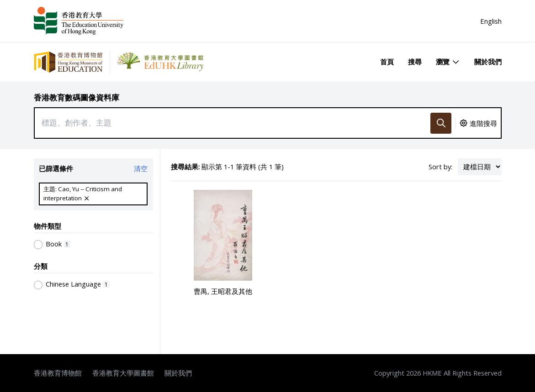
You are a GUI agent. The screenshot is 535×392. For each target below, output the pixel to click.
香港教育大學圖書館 (123, 373)
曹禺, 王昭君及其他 (223, 291)
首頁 (387, 62)
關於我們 (488, 62)
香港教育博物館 (58, 373)
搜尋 (415, 62)
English (491, 21)
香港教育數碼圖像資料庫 (77, 97)
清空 (141, 168)
